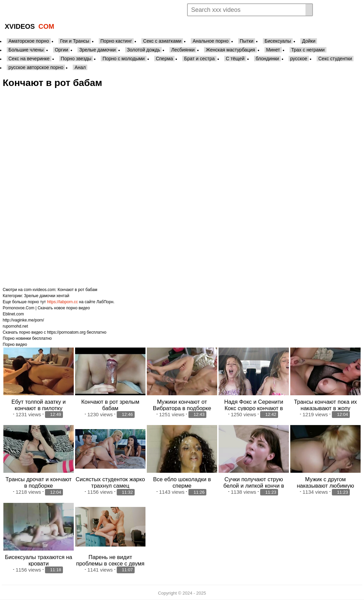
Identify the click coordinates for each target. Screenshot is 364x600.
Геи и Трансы (75, 41)
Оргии (61, 50)
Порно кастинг (116, 41)
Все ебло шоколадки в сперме (182, 482)
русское (299, 59)
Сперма (165, 59)
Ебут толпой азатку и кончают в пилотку (39, 405)
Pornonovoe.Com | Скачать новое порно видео (46, 308)
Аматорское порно (29, 41)
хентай (63, 296)
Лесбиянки (183, 50)
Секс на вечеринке (29, 59)
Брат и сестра (199, 59)
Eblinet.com (13, 314)
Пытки (247, 41)
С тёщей (235, 59)
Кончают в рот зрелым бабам (110, 405)
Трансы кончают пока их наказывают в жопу (325, 405)
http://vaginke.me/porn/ (23, 320)
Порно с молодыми (124, 59)
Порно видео (15, 345)
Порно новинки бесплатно (27, 338)
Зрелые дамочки (97, 50)
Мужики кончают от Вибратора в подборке (182, 405)
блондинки (267, 59)
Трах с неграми (308, 50)
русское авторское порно (36, 67)
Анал (80, 67)
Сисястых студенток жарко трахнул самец (110, 482)
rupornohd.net (15, 326)
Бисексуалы (278, 41)
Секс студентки (335, 59)
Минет (273, 50)
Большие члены (26, 50)
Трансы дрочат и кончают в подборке (38, 482)
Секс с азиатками (162, 41)
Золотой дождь (143, 50)
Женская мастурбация (230, 50)
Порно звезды (76, 59)
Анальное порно (210, 41)
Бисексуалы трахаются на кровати (38, 560)
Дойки (309, 41)
